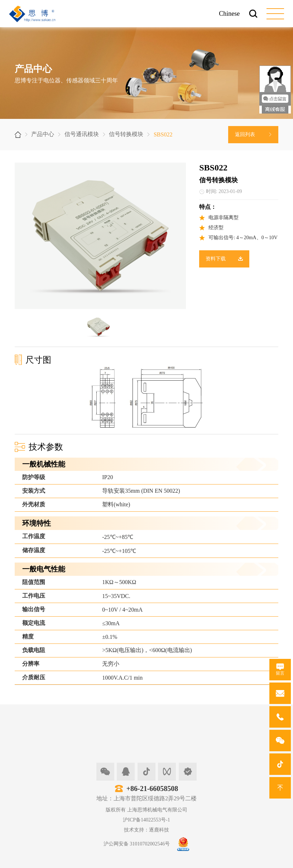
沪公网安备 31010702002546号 (137, 844)
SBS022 (163, 134)
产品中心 (43, 134)
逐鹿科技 (159, 830)
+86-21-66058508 (152, 789)
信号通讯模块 (82, 134)
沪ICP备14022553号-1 (146, 820)
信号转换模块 (126, 134)
